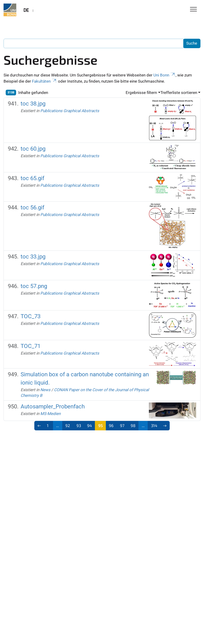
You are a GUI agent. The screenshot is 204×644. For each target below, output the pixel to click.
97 (122, 425)
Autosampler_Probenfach (53, 406)
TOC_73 (31, 316)
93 (79, 425)
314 (154, 425)
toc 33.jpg (33, 256)
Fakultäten (44, 81)
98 (133, 425)
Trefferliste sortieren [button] (179, 93)
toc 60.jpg (33, 149)
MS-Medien (50, 414)
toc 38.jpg (33, 104)
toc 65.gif (32, 178)
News (45, 390)
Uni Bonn (164, 75)
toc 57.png (34, 286)
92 (68, 425)
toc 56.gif (32, 207)
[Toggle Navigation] (193, 10)
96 (111, 425)
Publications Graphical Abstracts (70, 111)
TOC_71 (31, 346)
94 (89, 425)
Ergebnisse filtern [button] (141, 93)
